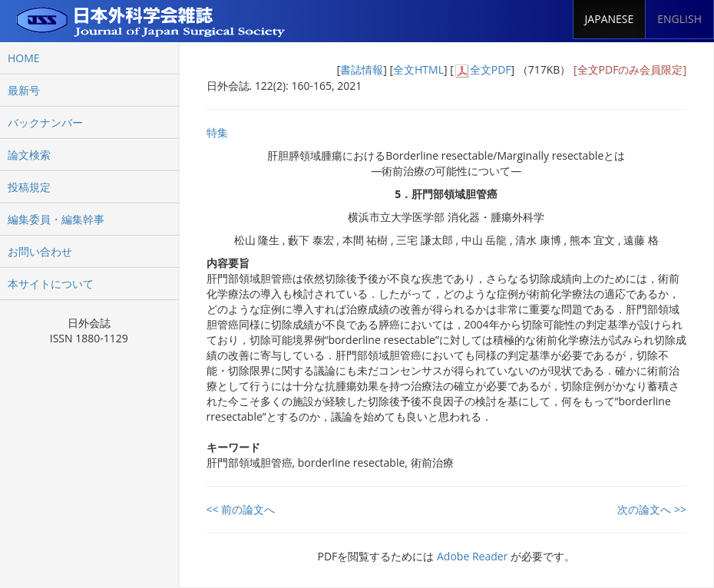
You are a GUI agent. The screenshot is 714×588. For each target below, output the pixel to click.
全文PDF (491, 69)
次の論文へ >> (652, 509)
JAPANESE (610, 19)
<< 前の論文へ (241, 509)
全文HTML (418, 69)
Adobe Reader (472, 556)
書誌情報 (362, 69)
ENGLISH (679, 19)
